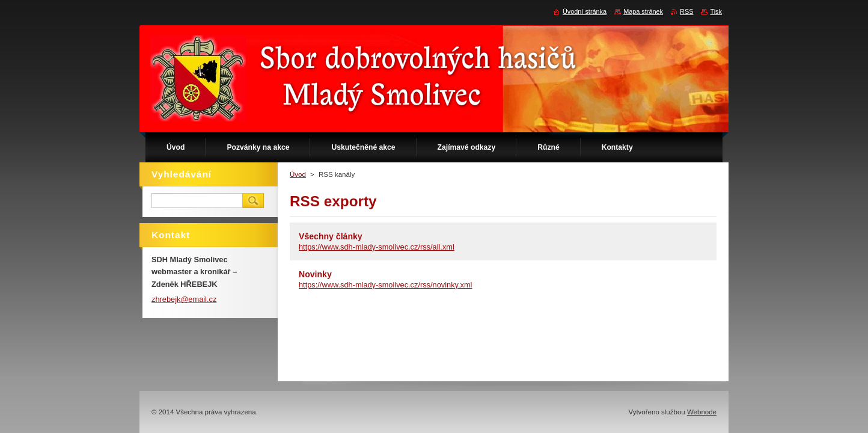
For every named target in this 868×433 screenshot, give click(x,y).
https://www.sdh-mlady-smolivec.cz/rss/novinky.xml (385, 285)
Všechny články (331, 236)
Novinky (315, 274)
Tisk (716, 11)
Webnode (702, 412)
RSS (686, 11)
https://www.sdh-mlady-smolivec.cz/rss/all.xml (377, 247)
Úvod (298, 174)
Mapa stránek (643, 11)
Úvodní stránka (585, 11)
